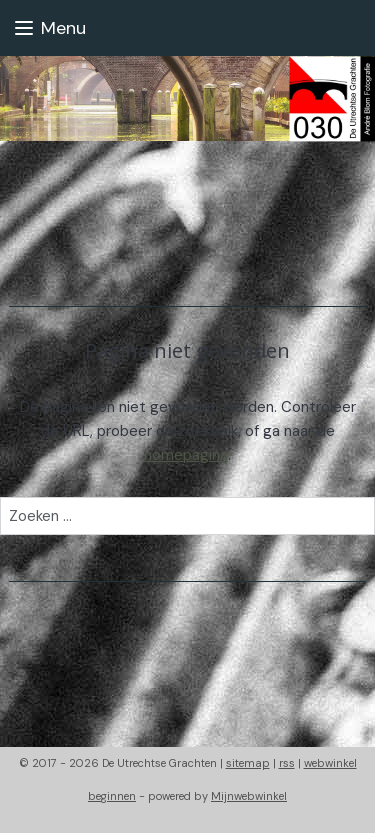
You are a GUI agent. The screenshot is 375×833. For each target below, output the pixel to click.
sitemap (248, 763)
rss (287, 763)
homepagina (186, 455)
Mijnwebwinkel (249, 796)
